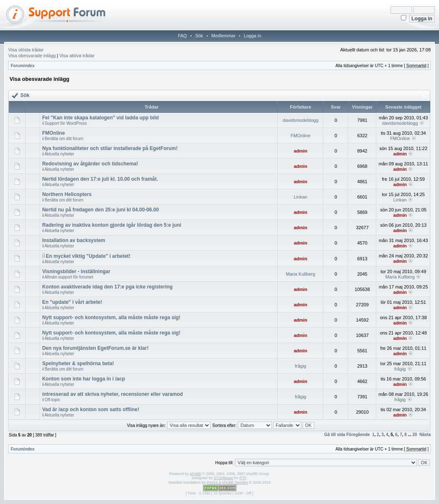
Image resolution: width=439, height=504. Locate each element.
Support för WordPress (66, 123)
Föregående (358, 435)
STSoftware (223, 478)
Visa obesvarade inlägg (32, 56)
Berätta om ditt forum (64, 139)
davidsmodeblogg (301, 120)
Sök (199, 36)
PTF (243, 478)
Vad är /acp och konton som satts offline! (91, 409)
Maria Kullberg (300, 274)
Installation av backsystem (74, 240)
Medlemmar (223, 36)
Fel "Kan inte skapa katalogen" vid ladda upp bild (101, 118)
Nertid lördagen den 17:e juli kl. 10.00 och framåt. (100, 179)
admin (301, 151)
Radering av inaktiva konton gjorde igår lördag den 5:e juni (112, 225)
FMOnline (54, 133)
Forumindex (23, 66)
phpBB (195, 474)
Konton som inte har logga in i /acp (84, 379)
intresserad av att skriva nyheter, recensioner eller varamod (113, 394)
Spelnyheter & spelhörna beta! (78, 363)
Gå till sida (335, 435)
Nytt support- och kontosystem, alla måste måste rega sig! (111, 317)
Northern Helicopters (67, 194)
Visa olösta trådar (26, 50)
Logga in (252, 36)
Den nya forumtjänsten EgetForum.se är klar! (96, 348)
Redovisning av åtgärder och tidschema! (90, 164)
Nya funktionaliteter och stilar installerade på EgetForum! (110, 148)
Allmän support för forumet (69, 277)
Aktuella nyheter (59, 154)
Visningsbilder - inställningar (76, 271)
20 (415, 435)
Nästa (425, 435)
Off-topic (53, 400)
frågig (301, 366)
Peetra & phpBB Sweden (228, 482)
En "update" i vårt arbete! (72, 302)
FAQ (182, 36)
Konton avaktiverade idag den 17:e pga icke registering (108, 287)
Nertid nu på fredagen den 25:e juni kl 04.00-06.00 (101, 210)
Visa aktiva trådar (77, 56)
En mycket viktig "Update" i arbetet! (88, 256)
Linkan (301, 197)
